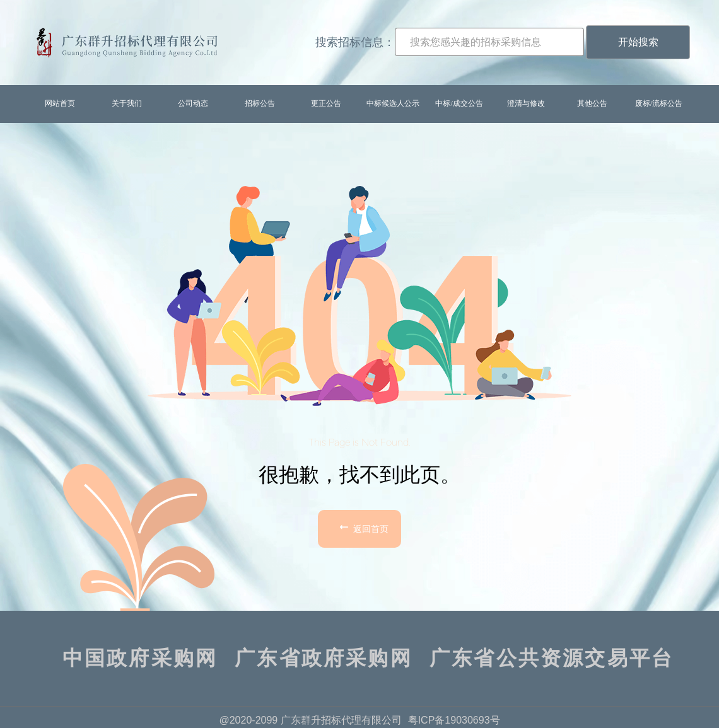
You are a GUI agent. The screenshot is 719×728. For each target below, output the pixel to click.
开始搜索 (638, 42)
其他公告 (592, 103)
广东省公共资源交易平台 (552, 658)
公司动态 (193, 103)
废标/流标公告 (659, 103)
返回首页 (363, 527)
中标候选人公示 (393, 103)
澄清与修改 (526, 103)
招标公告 (260, 103)
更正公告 (326, 103)
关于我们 (127, 103)
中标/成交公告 (459, 103)
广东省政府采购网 (324, 658)
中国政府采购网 (140, 658)
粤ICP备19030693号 (454, 720)
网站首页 (60, 103)
